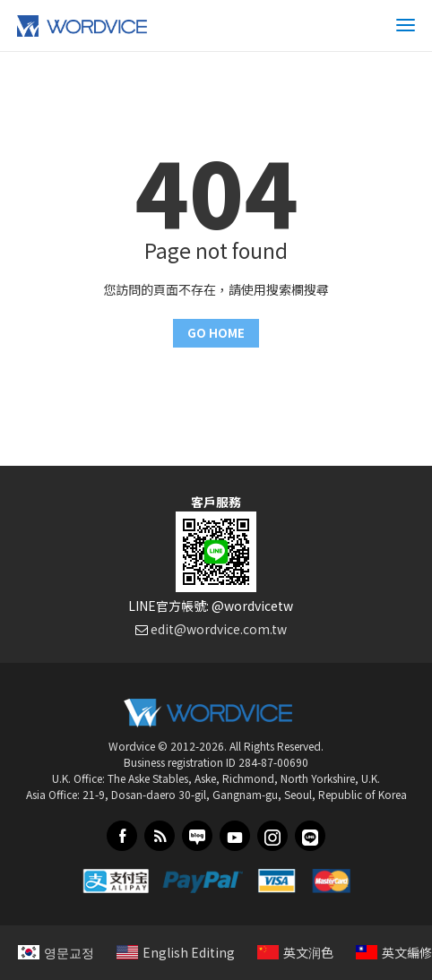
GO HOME (216, 333)
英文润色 (295, 952)
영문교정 (56, 952)
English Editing (176, 952)
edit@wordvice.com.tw (219, 629)
